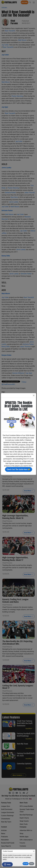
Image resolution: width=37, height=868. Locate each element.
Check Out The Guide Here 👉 (19, 469)
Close (32, 864)
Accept (26, 864)
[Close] (34, 851)
